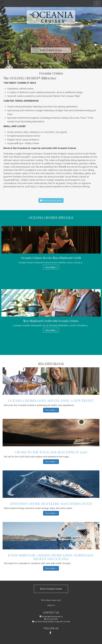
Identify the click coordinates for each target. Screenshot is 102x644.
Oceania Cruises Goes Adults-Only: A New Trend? (51, 400)
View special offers (51, 65)
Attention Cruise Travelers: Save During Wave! (51, 504)
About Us (51, 605)
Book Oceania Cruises (51, 50)
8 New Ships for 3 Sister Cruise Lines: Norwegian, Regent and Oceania (51, 557)
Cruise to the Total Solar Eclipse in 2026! (51, 452)
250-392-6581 (52, 619)
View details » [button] (51, 267)
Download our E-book (51, 200)
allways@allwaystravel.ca (52, 617)
